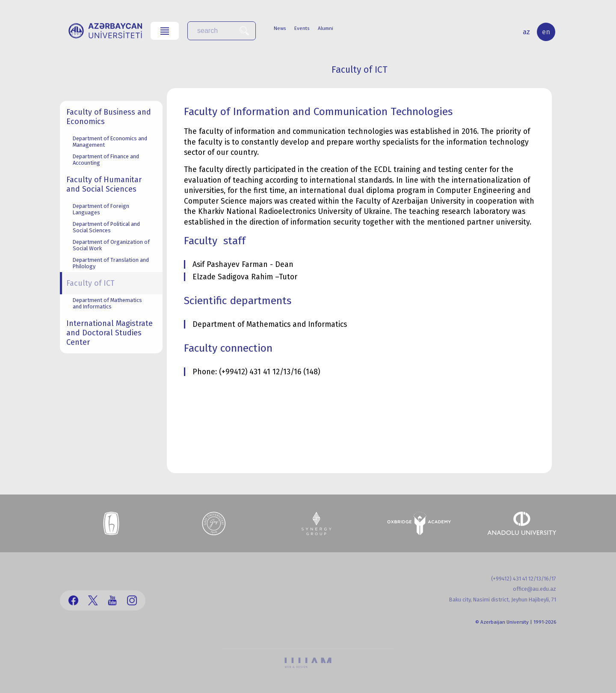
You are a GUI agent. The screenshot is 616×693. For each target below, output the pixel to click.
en (546, 32)
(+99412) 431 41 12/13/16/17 (524, 579)
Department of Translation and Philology (111, 263)
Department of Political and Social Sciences (106, 227)
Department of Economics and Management (110, 142)
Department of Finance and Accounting (106, 160)
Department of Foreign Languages (101, 209)
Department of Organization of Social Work (111, 245)
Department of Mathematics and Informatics (107, 303)
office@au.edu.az (535, 589)
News (280, 28)
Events (302, 28)
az (526, 32)
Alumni (326, 28)
